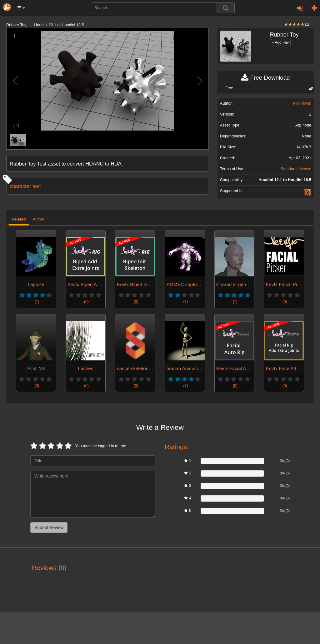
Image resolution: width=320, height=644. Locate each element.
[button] (21, 8)
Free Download (265, 78)
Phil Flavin (302, 103)
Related (19, 219)
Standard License (296, 169)
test (37, 186)
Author (39, 219)
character (20, 186)
